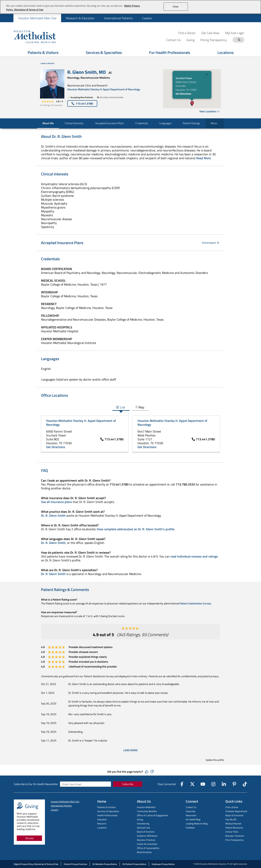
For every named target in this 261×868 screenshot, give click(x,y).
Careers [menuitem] (147, 18)
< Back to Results (47, 63)
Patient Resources (234, 828)
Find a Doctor (187, 33)
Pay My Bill (231, 819)
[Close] (207, 75)
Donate (29, 838)
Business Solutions (235, 836)
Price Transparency (235, 840)
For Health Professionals (170, 52)
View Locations (210, 111)
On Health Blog (193, 819)
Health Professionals (107, 815)
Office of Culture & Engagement (152, 815)
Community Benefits (147, 811)
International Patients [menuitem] (118, 18)
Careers (55, 810)
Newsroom (191, 815)
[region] (130, 7)
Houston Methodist (146, 807)
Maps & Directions (234, 815)
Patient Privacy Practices (75, 864)
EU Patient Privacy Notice (134, 864)
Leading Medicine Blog (197, 824)
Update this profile (215, 760)
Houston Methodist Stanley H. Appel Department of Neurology (104, 89)
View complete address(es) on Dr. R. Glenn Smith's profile (135, 529)
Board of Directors (146, 832)
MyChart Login (235, 33)
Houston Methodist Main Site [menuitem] (37, 18)
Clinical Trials (232, 832)
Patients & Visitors (43, 52)
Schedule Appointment (236, 811)
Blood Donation (144, 852)
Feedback (190, 828)
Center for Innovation (147, 844)
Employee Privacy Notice (163, 864)
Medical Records (233, 824)
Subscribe (128, 784)
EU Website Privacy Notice (105, 864)
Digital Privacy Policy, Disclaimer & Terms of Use (36, 864)
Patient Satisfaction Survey (195, 603)
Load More (130, 750)
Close (176, 6)
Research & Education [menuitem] (80, 18)
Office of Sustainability (148, 848)
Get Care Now (210, 33)
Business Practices (146, 840)
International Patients (61, 806)
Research (102, 824)
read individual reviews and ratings (194, 556)
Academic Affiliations (147, 836)
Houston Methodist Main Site (65, 802)
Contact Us (191, 807)
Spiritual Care (144, 828)
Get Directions (183, 94)
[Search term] (239, 40)
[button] (192, 103)
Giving (140, 819)
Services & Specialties (104, 52)
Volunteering (143, 824)
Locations (226, 52)
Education (102, 819)
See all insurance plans (56, 502)
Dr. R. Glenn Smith (53, 515)
